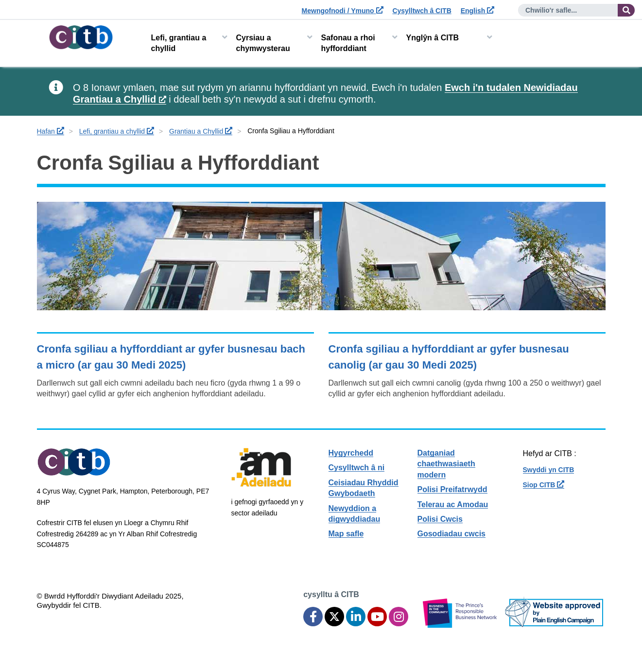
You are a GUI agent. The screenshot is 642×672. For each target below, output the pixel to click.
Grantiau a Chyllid (201, 131)
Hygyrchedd (351, 453)
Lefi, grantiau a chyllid (179, 43)
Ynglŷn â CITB (433, 38)
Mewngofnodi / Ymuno (343, 11)
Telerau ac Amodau (453, 504)
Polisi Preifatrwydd (452, 489)
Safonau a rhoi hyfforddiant (348, 43)
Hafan (51, 131)
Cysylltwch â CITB (422, 11)
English (477, 11)
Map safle (346, 534)
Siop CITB (544, 485)
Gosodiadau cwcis (451, 534)
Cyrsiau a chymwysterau (263, 43)
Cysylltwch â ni (357, 468)
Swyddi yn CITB (549, 470)
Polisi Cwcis (440, 519)
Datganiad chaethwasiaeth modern (446, 464)
